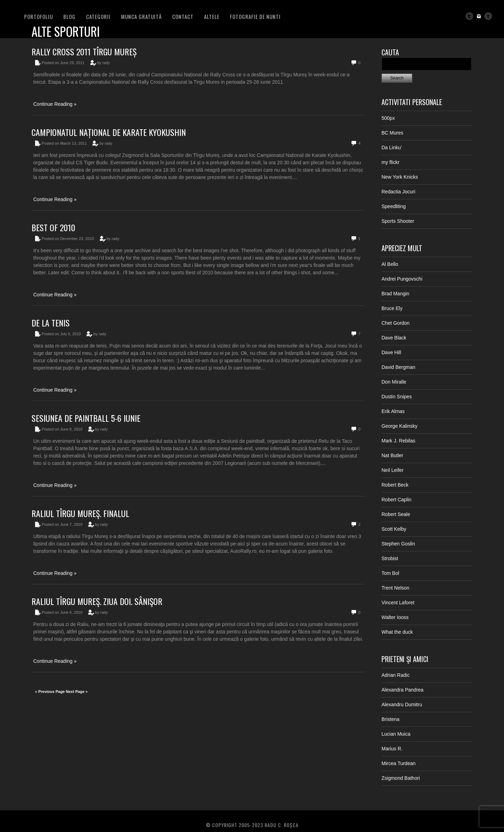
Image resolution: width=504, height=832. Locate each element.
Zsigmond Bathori (401, 778)
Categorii (98, 16)
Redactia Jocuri (398, 192)
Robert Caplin (397, 500)
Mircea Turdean (398, 763)
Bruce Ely (392, 308)
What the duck (397, 632)
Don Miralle (394, 382)
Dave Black (394, 338)
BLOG (69, 16)
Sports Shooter (398, 221)
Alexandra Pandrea (402, 690)
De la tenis (51, 323)
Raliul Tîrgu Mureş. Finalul (80, 513)
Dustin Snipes (397, 397)
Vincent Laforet (398, 603)
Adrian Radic (395, 675)
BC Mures (392, 133)
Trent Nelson (395, 588)
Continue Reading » (55, 104)
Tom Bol (390, 573)
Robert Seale (396, 514)
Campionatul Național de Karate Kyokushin (109, 132)
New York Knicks (400, 177)
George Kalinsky (400, 426)
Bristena (390, 719)
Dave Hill (391, 352)
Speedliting (394, 206)
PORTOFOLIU (38, 16)
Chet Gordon (395, 323)
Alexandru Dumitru (402, 704)
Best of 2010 (53, 227)
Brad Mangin (395, 294)
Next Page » (77, 692)
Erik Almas (393, 411)
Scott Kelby (394, 529)
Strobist (390, 558)
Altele (212, 16)
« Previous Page (50, 692)
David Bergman (398, 367)
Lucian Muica (396, 734)
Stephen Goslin (398, 544)
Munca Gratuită (141, 16)
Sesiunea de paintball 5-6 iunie (86, 418)
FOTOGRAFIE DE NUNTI (255, 16)
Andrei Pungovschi (402, 279)
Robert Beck (395, 485)
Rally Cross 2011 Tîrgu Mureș (84, 51)
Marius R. (392, 749)
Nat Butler (392, 455)
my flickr (390, 162)
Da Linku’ (392, 147)
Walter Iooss (395, 617)
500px (388, 118)
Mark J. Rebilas (398, 441)
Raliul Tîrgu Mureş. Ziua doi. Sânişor (97, 601)
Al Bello (390, 264)
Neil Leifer (393, 470)
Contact (183, 16)
